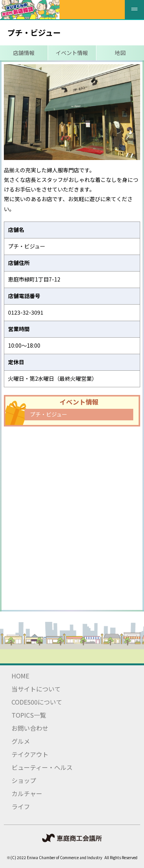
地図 (120, 53)
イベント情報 (72, 53)
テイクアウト (30, 754)
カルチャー (27, 793)
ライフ (21, 806)
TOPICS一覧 (29, 715)
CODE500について (37, 702)
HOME (20, 676)
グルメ (21, 741)
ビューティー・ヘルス (42, 767)
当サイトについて (36, 689)
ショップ (24, 780)
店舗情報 (24, 53)
